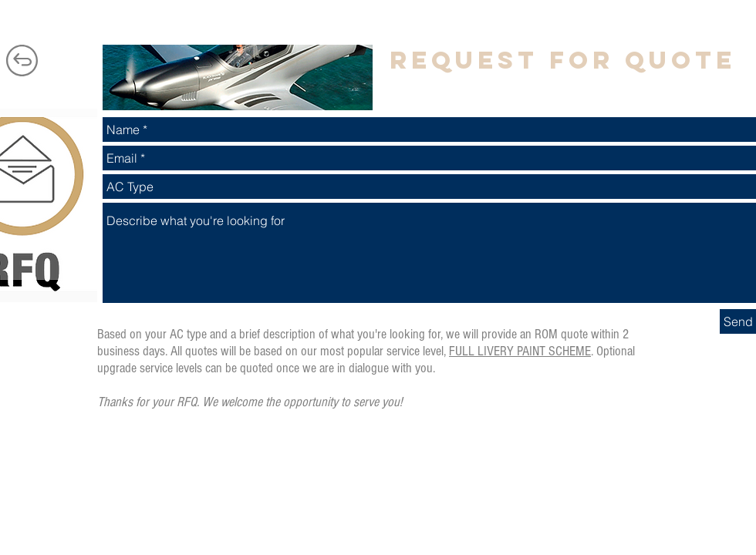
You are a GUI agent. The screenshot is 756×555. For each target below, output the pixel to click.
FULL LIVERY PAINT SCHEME (520, 351)
